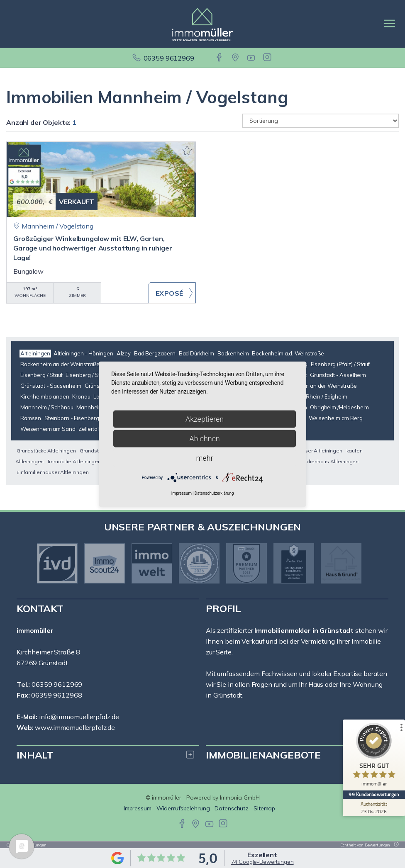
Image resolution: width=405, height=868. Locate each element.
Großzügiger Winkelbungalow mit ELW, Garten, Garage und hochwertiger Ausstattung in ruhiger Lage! (93, 248)
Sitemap (264, 808)
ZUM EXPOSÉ (172, 293)
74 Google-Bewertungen (262, 862)
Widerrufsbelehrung (183, 808)
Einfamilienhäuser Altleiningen (53, 472)
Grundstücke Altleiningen (46, 451)
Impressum (138, 808)
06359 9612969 (169, 58)
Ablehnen (205, 438)
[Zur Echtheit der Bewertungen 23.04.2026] (374, 807)
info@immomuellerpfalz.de (79, 717)
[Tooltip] (395, 845)
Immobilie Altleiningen (74, 461)
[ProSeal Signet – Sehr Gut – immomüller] (374, 757)
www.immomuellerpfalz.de (75, 727)
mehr (204, 458)
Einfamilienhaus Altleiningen (325, 461)
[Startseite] (202, 24)
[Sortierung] (321, 121)
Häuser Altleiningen (318, 451)
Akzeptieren (205, 419)
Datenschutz (232, 808)
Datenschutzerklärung (214, 493)
